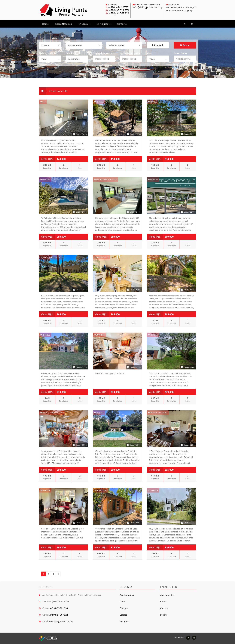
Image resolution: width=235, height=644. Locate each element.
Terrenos (124, 621)
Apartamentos (127, 595)
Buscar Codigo (181, 53)
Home (45, 24)
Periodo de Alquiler (48, 53)
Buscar (185, 45)
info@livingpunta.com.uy (148, 7)
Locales (123, 615)
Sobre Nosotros (63, 24)
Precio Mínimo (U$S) (103, 53)
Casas (123, 602)
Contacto (122, 24)
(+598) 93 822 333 (118, 10)
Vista (149, 53)
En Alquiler (104, 24)
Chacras (124, 608)
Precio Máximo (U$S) (130, 53)
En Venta (84, 24)
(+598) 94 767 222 (118, 13)
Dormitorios (72, 53)
